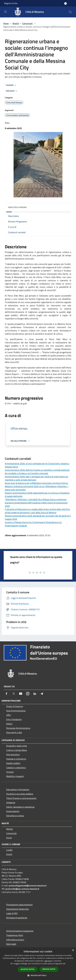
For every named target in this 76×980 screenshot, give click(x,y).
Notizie (9, 829)
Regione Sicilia (11, 3)
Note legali (11, 944)
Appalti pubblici (13, 763)
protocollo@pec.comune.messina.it (22, 889)
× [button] (73, 950)
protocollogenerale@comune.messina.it (28, 886)
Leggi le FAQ (12, 913)
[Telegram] (42, 694)
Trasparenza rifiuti (15, 935)
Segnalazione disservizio (17, 909)
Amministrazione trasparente (20, 931)
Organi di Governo (15, 706)
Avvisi (9, 838)
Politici (9, 724)
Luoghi (9, 850)
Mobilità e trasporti (15, 776)
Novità (16, 23)
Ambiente (11, 803)
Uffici (9, 715)
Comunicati (27, 23)
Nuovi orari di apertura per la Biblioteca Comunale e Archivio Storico (36, 483)
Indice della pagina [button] (17, 207)
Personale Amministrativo (18, 728)
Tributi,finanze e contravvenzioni (21, 798)
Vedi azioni (12, 91)
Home (6, 23)
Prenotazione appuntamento (19, 905)
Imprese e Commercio (16, 759)
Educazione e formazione (18, 789)
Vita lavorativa (13, 754)
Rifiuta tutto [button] (49, 969)
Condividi (11, 85)
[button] (38, 975)
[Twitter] (14, 694)
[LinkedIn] (35, 694)
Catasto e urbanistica (16, 768)
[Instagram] (28, 694)
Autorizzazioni (13, 811)
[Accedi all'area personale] (65, 3)
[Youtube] (21, 694)
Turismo (10, 772)
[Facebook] (7, 694)
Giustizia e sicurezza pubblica (20, 794)
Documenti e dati (14, 732)
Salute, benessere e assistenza (20, 807)
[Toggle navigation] (5, 12)
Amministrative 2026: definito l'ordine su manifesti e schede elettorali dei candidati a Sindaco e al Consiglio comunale (37, 472)
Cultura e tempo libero (17, 750)
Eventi (9, 854)
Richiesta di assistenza (17, 918)
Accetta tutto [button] (28, 969)
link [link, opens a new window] (64, 964)
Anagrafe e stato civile (17, 746)
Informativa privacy (15, 940)
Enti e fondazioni (14, 719)
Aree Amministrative (16, 711)
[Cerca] (70, 12)
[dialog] (38, 964)
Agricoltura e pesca (15, 816)
